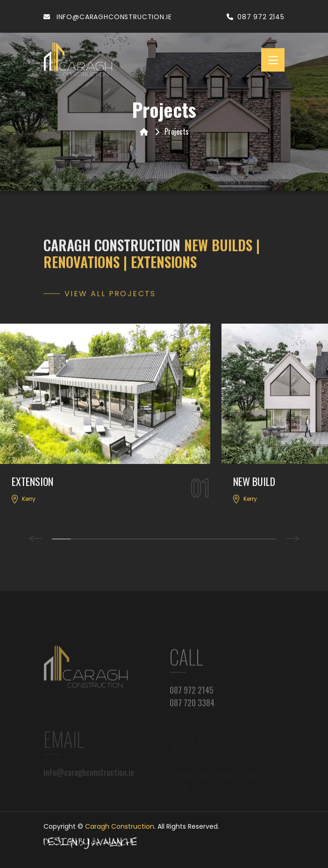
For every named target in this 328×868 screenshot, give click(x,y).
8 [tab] (192, 539)
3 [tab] (99, 539)
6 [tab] (155, 539)
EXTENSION (32, 481)
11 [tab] (248, 539)
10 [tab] (229, 539)
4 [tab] (117, 539)
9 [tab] (211, 539)
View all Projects (110, 298)
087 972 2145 (256, 17)
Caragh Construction (120, 826)
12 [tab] (267, 539)
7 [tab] (173, 539)
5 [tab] (136, 539)
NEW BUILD (254, 481)
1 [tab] (61, 539)
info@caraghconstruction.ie (108, 17)
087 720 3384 (192, 709)
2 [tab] (80, 539)
